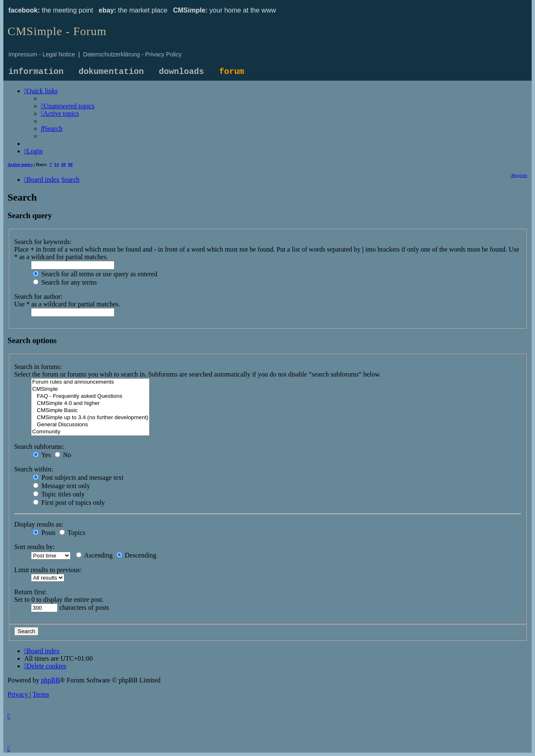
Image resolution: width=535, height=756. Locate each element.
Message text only (61, 486)
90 (70, 164)
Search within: (34, 469)
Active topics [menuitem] (20, 164)
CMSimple (90, 389)
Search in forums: (38, 367)
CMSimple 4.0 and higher (90, 403)
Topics (72, 533)
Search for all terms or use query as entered (95, 274)
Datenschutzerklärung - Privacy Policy (132, 54)
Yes (42, 455)
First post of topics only (69, 503)
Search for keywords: (43, 242)
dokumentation (111, 72)
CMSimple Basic (90, 411)
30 (63, 164)
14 (57, 164)
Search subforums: (39, 447)
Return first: (31, 592)
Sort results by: (34, 547)
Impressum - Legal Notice (42, 54)
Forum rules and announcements (90, 382)
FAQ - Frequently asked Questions (90, 396)
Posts (44, 533)
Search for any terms (65, 282)
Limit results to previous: (48, 570)
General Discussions (90, 425)
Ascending (94, 555)
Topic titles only (59, 494)
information (36, 72)
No (63, 455)
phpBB (50, 680)
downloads (181, 72)
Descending (137, 555)
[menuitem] (68, 106)
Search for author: (38, 297)
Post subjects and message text (78, 477)
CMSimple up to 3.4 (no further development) (90, 418)
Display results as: (39, 524)
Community (90, 432)
